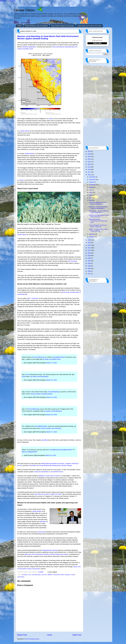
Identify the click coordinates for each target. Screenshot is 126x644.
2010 (89, 253)
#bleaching (41, 357)
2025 (89, 151)
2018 (89, 170)
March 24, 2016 (52, 380)
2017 (89, 172)
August (92, 187)
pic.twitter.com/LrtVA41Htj (53, 428)
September (93, 185)
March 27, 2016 (52, 432)
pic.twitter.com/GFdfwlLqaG (53, 411)
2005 (89, 266)
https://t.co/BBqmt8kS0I (29, 452)
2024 (89, 154)
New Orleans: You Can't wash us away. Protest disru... (99, 212)
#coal (24, 376)
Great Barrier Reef (58, 575)
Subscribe (97, 43)
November (93, 180)
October (92, 182)
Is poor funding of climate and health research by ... (98, 226)
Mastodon (3, 1)
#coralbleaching (55, 450)
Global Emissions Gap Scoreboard (36, 26)
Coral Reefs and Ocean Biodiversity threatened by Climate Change (50, 465)
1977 (89, 274)
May (91, 195)
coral (29, 575)
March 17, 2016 (52, 363)
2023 (89, 156)
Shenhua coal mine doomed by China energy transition (98, 208)
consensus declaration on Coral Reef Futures (49, 472)
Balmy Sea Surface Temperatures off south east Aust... (98, 221)
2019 (89, 167)
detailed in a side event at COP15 (49, 476)
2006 (89, 263)
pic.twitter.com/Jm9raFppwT (40, 376)
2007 (89, 261)
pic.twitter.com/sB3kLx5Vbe (52, 359)
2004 (89, 268)
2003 (89, 271)
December (93, 177)
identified (45, 440)
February (92, 234)
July (91, 190)
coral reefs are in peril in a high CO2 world (48, 494)
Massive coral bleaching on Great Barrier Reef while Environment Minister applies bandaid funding (48, 37)
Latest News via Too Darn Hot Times (89, 26)
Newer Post (22, 635)
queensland (21, 577)
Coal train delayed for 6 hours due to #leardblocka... (98, 203)
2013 (89, 245)
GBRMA (50, 575)
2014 (89, 243)
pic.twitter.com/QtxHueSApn (43, 394)
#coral (35, 357)
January (92, 237)
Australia (25, 575)
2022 (89, 159)
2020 (89, 164)
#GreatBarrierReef (59, 357)
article (51, 119)
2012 (89, 248)
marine (73, 575)
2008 (89, 258)
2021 (89, 162)
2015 (89, 240)
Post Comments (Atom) (32, 639)
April (91, 198)
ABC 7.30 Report (33, 298)
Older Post (77, 635)
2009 (89, 256)
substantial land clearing (50, 550)
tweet (22, 180)
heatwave (67, 575)
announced (41, 532)
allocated (43, 522)
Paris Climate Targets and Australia (62, 26)
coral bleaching (36, 575)
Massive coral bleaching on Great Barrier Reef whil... (99, 216)
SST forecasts (72, 261)
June (91, 192)
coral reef (44, 575)
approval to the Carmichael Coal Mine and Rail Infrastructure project (46, 554)
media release (25, 131)
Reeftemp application (29, 47)
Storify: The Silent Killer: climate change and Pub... (98, 230)
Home (20, 26)
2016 (89, 175)
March (91, 200)
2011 (89, 250)
